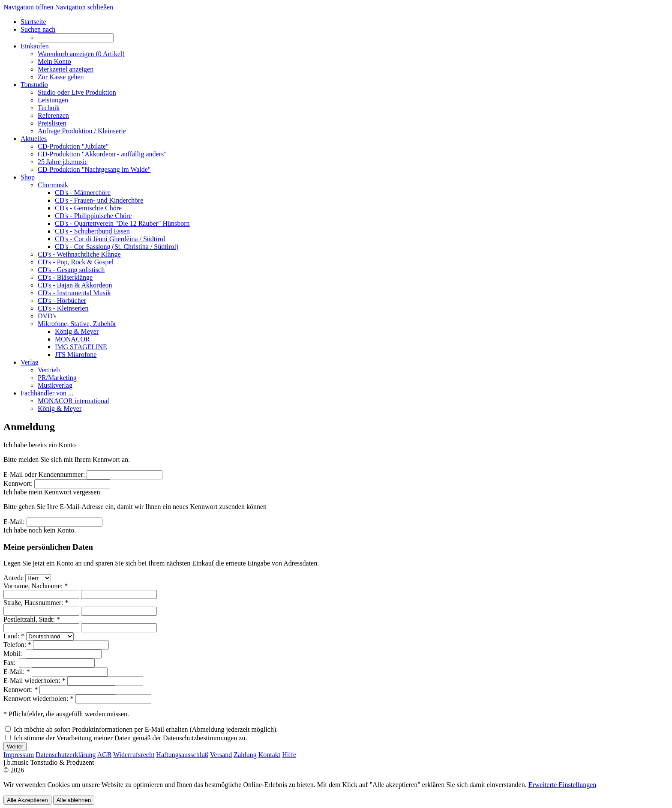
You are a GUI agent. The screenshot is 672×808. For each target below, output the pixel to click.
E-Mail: (14, 522)
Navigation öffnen (28, 7)
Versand (221, 755)
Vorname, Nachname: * (36, 586)
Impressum (19, 755)
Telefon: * (17, 645)
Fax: (10, 663)
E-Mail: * (17, 672)
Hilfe (289, 755)
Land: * (14, 636)
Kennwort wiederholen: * (39, 699)
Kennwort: (18, 483)
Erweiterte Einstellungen (562, 785)
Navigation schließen (84, 7)
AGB (105, 755)
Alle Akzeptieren (27, 800)
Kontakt (270, 755)
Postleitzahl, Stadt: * (32, 619)
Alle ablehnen (74, 800)
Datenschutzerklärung (66, 755)
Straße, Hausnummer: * (36, 603)
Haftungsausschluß (182, 755)
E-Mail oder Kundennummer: (44, 474)
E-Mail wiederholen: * (34, 681)
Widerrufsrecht (134, 755)
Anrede (13, 578)
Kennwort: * (21, 690)
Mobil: (14, 654)
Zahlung (245, 755)
